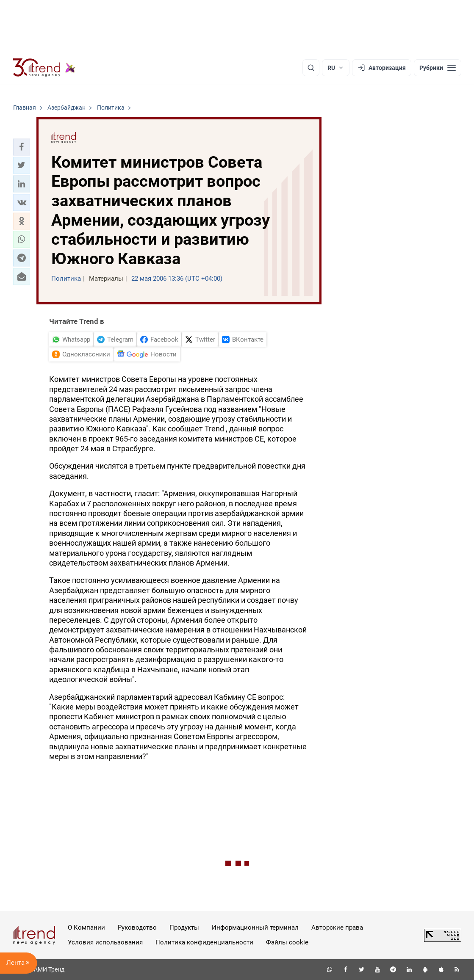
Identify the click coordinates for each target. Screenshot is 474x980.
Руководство (137, 928)
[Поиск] (311, 68)
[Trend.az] (44, 68)
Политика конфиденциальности (204, 942)
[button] (22, 147)
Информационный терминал (255, 928)
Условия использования (105, 942)
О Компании (86, 928)
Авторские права (337, 928)
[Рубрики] (438, 68)
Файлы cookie (287, 942)
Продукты (184, 928)
